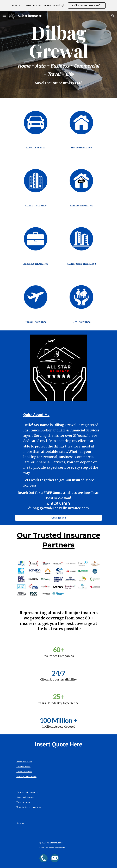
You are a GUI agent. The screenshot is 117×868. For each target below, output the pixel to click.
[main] (58, 54)
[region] (58, 5)
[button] (4, 16)
